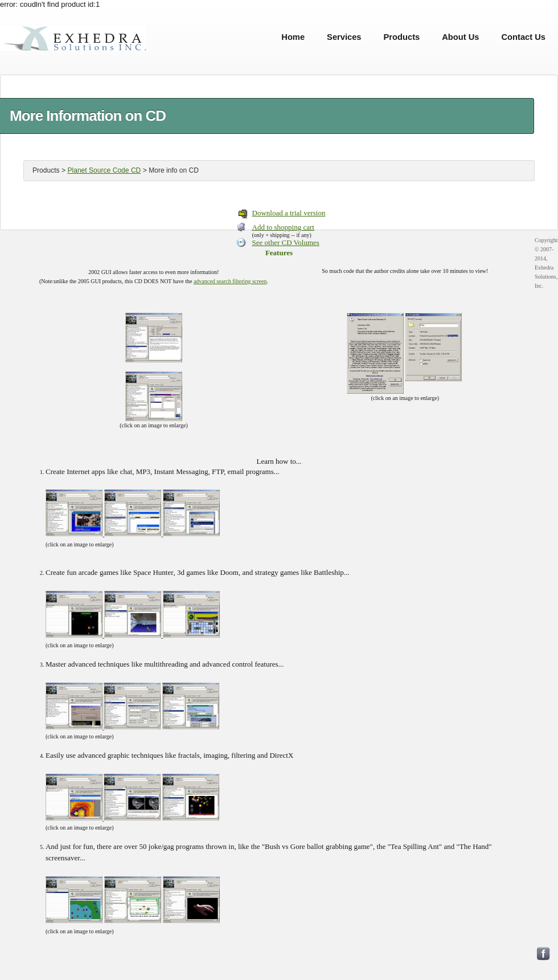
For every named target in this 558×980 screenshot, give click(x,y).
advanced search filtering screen (230, 281)
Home (293, 37)
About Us (460, 37)
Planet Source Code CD (104, 170)
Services (344, 37)
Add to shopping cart (283, 227)
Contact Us (523, 37)
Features (279, 253)
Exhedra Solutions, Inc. (73, 37)
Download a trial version (289, 213)
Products (402, 37)
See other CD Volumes (286, 242)
